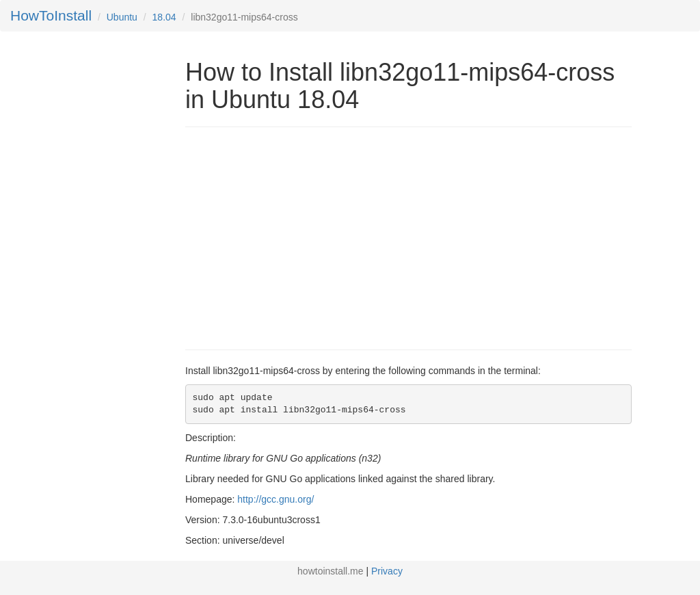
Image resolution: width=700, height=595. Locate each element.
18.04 (164, 17)
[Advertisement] (300, 237)
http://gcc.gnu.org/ (275, 499)
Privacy (387, 571)
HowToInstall (51, 15)
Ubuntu (122, 17)
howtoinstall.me (331, 571)
